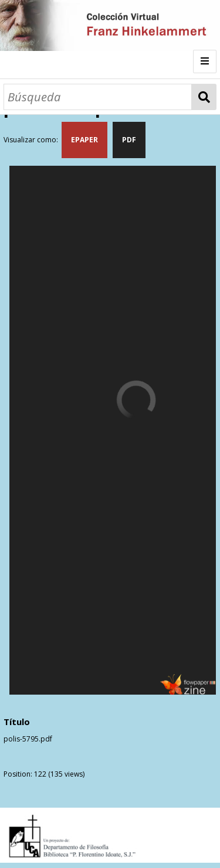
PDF (129, 140)
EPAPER (84, 140)
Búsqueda (204, 97)
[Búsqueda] (98, 97)
